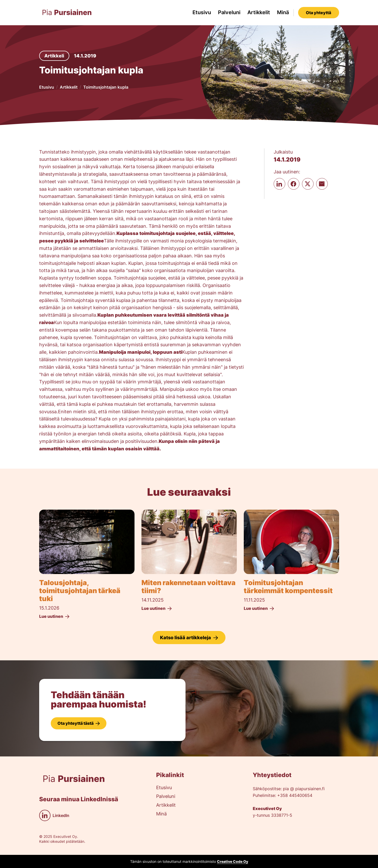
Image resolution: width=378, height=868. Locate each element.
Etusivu (202, 12)
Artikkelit (259, 12)
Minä (283, 12)
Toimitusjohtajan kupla (106, 87)
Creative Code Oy (233, 861)
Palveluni (229, 12)
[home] (67, 12)
